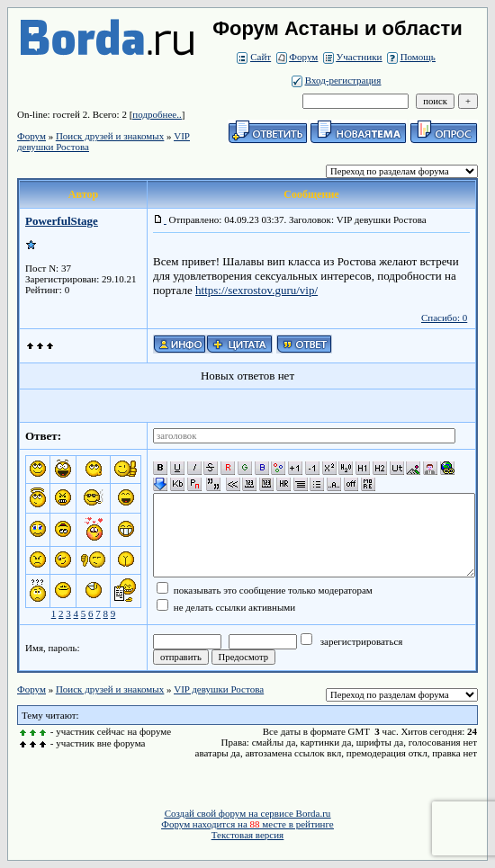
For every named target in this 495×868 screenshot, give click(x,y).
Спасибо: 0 (444, 318)
